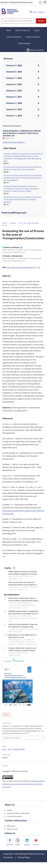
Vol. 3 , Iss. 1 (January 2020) (29, 223)
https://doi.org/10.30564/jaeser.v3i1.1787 (23, 267)
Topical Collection (33, 37)
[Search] (19, 21)
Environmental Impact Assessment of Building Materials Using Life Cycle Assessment (22, 168)
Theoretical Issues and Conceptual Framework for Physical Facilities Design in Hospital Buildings (22, 199)
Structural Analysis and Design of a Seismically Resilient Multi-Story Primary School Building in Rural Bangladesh (23, 178)
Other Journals (12, 829)
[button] (41, 21)
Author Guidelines (14, 37)
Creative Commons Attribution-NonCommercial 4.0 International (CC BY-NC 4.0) (23, 784)
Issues (37, 30)
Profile (9, 810)
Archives (13, 223)
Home (8, 30)
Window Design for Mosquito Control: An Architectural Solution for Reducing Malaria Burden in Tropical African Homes (21, 189)
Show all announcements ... (14, 142)
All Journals (11, 826)
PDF (7, 715)
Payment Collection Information (19, 813)
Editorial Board (24, 43)
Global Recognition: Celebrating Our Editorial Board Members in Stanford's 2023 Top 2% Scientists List (22, 133)
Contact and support (14, 816)
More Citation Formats (12, 738)
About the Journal (22, 30)
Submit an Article (36, 50)
